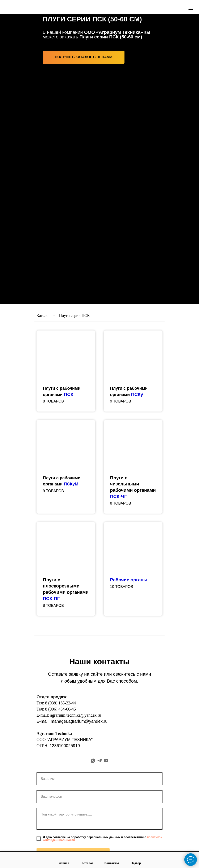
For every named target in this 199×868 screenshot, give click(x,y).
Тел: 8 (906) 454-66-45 (56, 709)
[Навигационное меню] (191, 8)
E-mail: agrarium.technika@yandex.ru (69, 715)
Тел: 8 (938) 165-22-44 (56, 703)
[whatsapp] (93, 761)
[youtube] (106, 761)
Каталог (43, 315)
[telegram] (100, 761)
